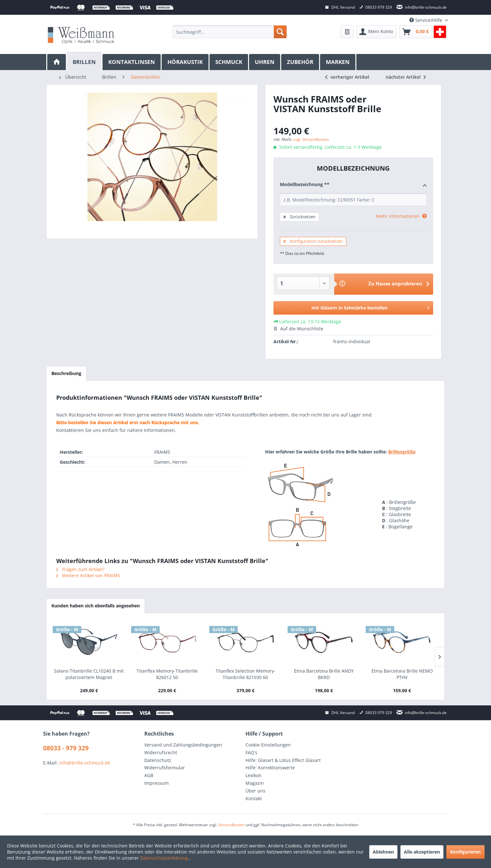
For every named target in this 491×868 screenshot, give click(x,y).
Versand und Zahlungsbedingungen (183, 745)
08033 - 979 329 (66, 748)
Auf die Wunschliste (298, 329)
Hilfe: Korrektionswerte (270, 768)
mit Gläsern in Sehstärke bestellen (370, 307)
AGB (149, 775)
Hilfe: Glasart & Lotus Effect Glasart (283, 760)
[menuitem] (230, 32)
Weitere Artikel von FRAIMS (88, 575)
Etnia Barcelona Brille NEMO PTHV (402, 674)
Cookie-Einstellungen (268, 745)
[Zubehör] (301, 62)
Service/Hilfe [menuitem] (426, 20)
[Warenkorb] (416, 32)
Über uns (255, 791)
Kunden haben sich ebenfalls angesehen (96, 606)
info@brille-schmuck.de (85, 763)
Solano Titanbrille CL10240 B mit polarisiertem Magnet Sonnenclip (89, 674)
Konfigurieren (465, 852)
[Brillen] (85, 61)
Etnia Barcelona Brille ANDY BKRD (324, 674)
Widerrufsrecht (161, 752)
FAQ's (251, 752)
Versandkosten (232, 825)
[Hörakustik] (186, 62)
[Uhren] (265, 62)
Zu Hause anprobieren (395, 283)
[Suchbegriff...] (230, 32)
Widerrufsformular (165, 768)
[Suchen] (280, 32)
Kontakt (254, 798)
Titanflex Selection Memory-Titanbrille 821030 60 (245, 674)
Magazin (255, 783)
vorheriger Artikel (347, 77)
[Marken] (338, 62)
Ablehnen (383, 852)
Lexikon (254, 775)
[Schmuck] (229, 62)
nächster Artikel (406, 77)
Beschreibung (66, 373)
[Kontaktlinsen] (132, 62)
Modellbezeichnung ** (353, 185)
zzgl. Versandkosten (311, 139)
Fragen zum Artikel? (80, 569)
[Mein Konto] (376, 32)
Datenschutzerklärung (165, 858)
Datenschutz (158, 760)
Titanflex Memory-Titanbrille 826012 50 (167, 674)
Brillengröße (402, 452)
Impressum (156, 783)
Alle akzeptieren (422, 852)
